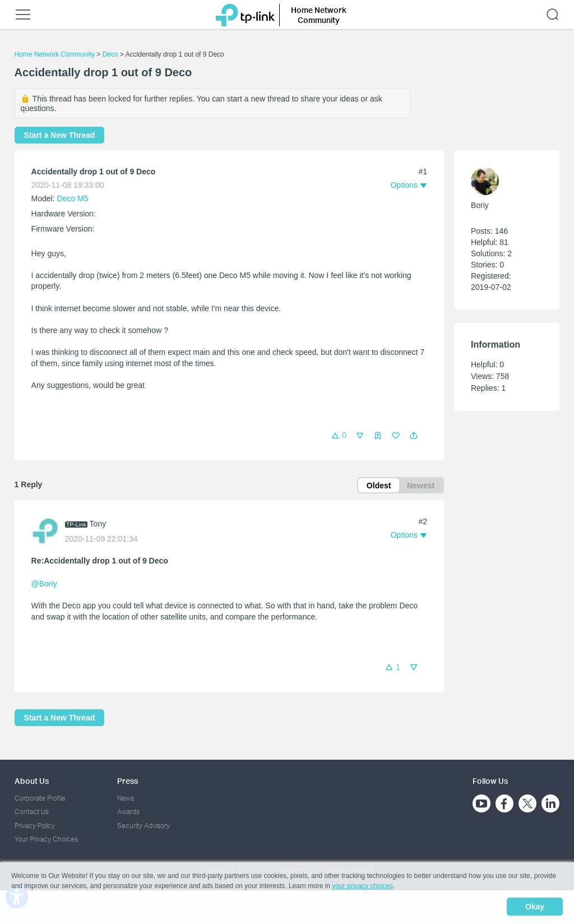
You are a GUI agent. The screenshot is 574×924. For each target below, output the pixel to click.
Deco (110, 54)
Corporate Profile (40, 798)
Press (128, 781)
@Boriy (44, 584)
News (126, 798)
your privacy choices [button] (362, 887)
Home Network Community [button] (319, 15)
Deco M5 (73, 198)
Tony (98, 524)
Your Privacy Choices (46, 840)
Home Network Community (55, 54)
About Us (32, 781)
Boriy (480, 205)
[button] (414, 436)
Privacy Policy (35, 826)
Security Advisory (143, 826)
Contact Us (32, 812)
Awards (128, 812)
